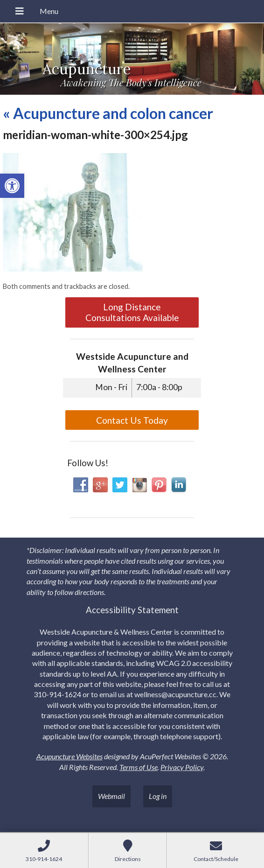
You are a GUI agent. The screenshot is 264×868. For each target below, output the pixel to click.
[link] (12, 186)
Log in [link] (158, 796)
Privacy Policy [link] (182, 767)
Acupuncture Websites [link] (69, 756)
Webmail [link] (111, 796)
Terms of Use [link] (139, 767)
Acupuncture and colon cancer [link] (108, 113)
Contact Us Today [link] (132, 420)
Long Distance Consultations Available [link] (132, 312)
